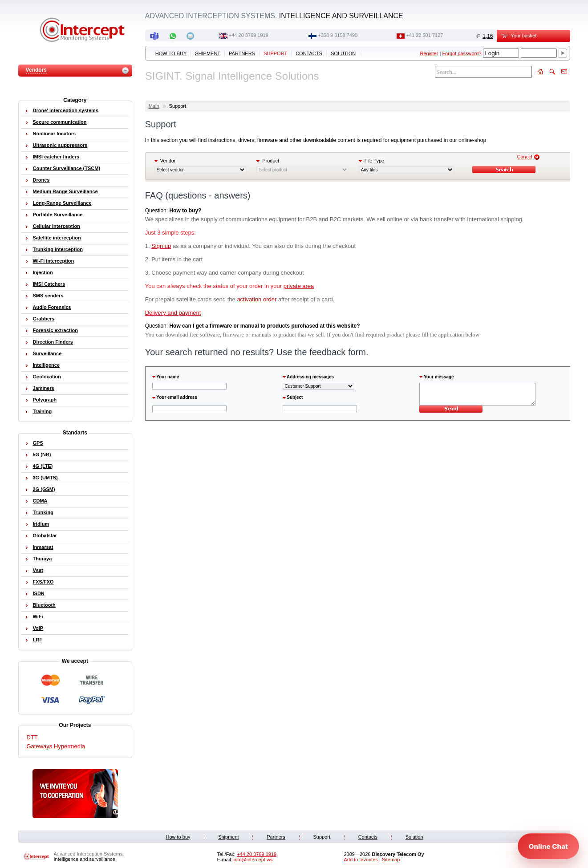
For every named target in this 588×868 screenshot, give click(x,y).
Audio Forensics (52, 307)
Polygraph (45, 400)
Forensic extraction (55, 330)
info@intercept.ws (253, 860)
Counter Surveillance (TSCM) (67, 168)
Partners (242, 53)
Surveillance (47, 353)
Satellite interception (57, 238)
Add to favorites (361, 860)
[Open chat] (548, 846)
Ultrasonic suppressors (60, 145)
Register (429, 53)
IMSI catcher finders (56, 157)
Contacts (309, 53)
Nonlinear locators (55, 134)
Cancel (524, 157)
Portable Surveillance (58, 215)
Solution (343, 53)
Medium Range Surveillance (65, 191)
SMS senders (48, 296)
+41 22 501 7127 (425, 35)
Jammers (44, 388)
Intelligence (47, 365)
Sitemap (391, 860)
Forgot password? (462, 53)
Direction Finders (53, 342)
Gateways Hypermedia (56, 746)
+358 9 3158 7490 (338, 35)
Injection (43, 272)
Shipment (208, 53)
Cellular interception (57, 226)
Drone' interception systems (66, 110)
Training (43, 411)
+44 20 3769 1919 (249, 35)
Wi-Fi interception (54, 261)
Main (154, 106)
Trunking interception (58, 249)
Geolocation (47, 377)
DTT (32, 737)
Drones (41, 180)
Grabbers (44, 319)
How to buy (171, 53)
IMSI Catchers (49, 284)
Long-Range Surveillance (62, 203)
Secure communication (60, 122)
